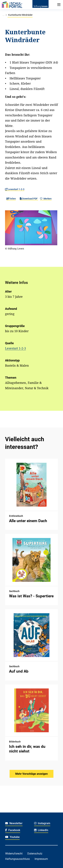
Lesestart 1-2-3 (15, 189)
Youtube (12, 837)
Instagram (42, 823)
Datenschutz (35, 854)
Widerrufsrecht (14, 854)
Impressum (41, 859)
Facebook (13, 830)
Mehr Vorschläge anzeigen (32, 774)
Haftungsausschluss (17, 859)
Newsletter (14, 823)
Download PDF (29, 199)
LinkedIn (41, 830)
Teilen (11, 199)
